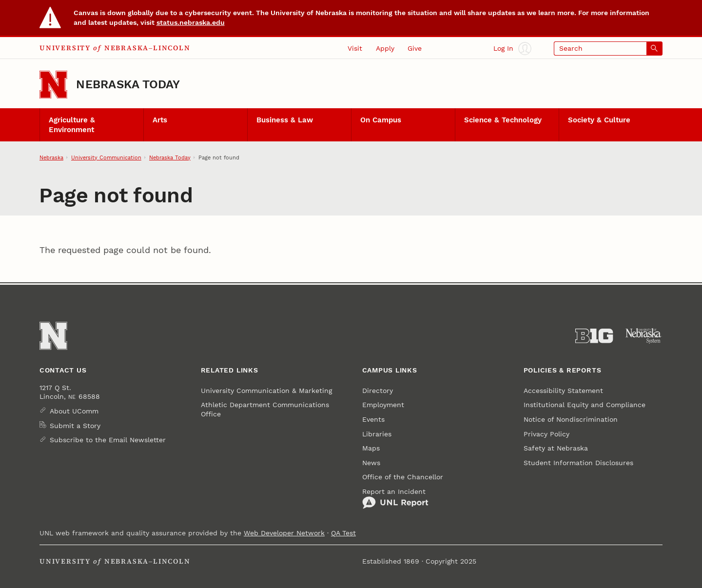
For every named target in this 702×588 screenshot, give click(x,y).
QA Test (343, 533)
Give (415, 48)
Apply (385, 48)
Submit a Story (75, 426)
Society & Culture (599, 120)
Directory (378, 391)
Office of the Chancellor (403, 477)
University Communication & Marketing (266, 391)
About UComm (74, 411)
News (371, 463)
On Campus (381, 120)
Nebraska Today (128, 84)
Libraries (377, 434)
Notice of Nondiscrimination (571, 419)
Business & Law (285, 120)
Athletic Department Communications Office (265, 409)
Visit (355, 48)
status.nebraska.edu (191, 22)
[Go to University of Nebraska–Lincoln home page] (53, 85)
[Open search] (608, 49)
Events (373, 419)
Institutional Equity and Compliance (585, 405)
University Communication (106, 157)
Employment (383, 405)
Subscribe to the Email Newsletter (108, 440)
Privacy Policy (546, 434)
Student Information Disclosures (578, 463)
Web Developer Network (284, 533)
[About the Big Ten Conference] (594, 336)
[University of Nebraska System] (644, 336)
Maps (371, 448)
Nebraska (51, 157)
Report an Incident (395, 499)
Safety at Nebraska (556, 448)
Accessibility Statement (563, 391)
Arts (160, 120)
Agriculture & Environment (72, 125)
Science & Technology (503, 120)
